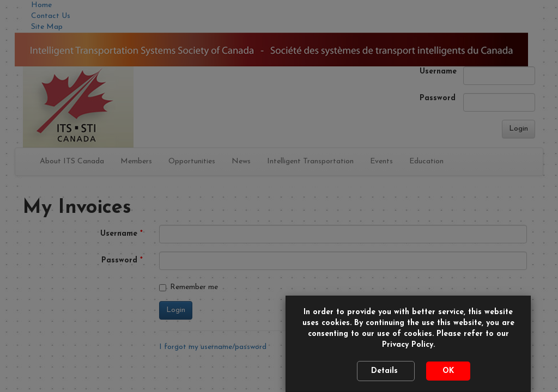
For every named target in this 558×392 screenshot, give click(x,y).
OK (448, 371)
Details (386, 371)
